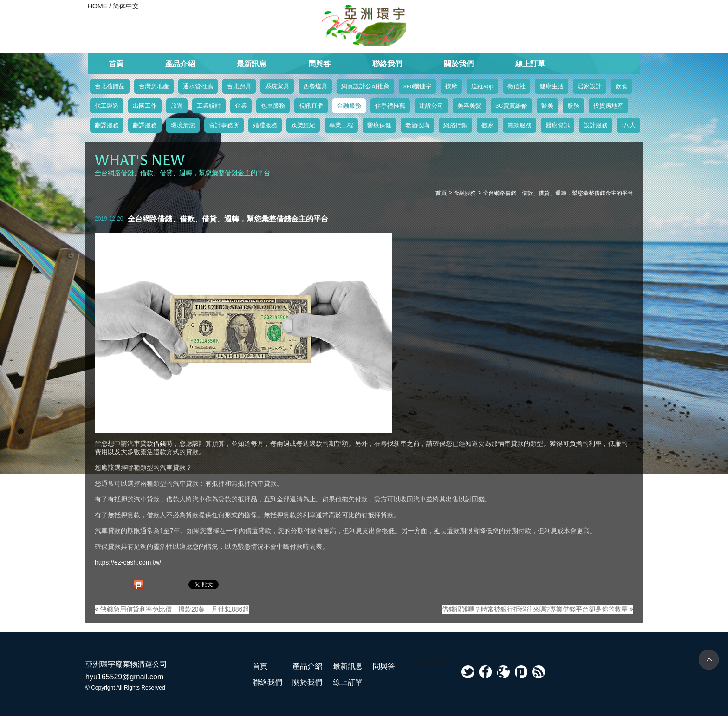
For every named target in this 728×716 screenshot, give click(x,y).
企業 (241, 106)
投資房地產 (608, 106)
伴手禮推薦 (390, 106)
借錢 (160, 443)
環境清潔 (183, 125)
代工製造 (107, 106)
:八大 (629, 125)
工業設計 (209, 106)
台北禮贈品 (110, 86)
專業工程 (341, 125)
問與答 (319, 64)
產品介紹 (180, 64)
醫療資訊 (558, 125)
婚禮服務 (265, 125)
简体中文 (126, 6)
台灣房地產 (154, 86)
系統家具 (277, 86)
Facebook (434, 662)
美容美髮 (469, 106)
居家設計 (590, 86)
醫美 (547, 106)
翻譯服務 (107, 125)
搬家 (487, 125)
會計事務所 (224, 125)
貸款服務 (520, 125)
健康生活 (552, 86)
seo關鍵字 (417, 86)
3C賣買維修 (511, 106)
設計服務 (596, 125)
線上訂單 (530, 64)
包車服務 (273, 106)
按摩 (451, 86)
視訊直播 (311, 106)
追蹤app (482, 86)
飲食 (622, 86)
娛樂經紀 (303, 125)
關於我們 (459, 64)
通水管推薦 (198, 86)
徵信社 (517, 86)
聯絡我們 (387, 64)
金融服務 (349, 106)
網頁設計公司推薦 (365, 86)
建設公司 (431, 106)
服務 (573, 106)
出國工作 (145, 106)
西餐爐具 (315, 86)
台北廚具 (239, 86)
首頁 (116, 64)
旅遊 (177, 106)
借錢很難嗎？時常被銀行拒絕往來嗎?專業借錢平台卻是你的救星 (538, 609)
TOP (709, 660)
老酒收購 (417, 125)
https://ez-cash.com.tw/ (128, 562)
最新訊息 (252, 64)
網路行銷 (455, 125)
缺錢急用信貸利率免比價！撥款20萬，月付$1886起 (172, 609)
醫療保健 (379, 125)
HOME (97, 6)
